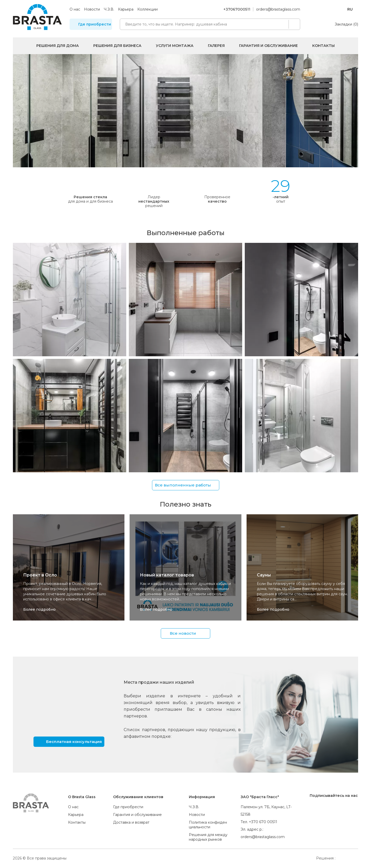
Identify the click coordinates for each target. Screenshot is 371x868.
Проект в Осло (40, 575)
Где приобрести (95, 24)
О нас (75, 9)
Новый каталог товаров (167, 575)
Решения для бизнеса (117, 46)
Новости (92, 9)
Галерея (216, 46)
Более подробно (39, 609)
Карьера (126, 9)
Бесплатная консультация (74, 741)
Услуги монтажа (175, 46)
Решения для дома (58, 46)
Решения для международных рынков (208, 837)
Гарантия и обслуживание (268, 46)
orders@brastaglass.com (278, 9)
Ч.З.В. (109, 9)
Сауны (264, 575)
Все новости (183, 633)
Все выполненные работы (183, 485)
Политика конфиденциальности (208, 825)
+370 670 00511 (263, 822)
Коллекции (147, 9)
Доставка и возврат (131, 822)
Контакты (323, 46)
